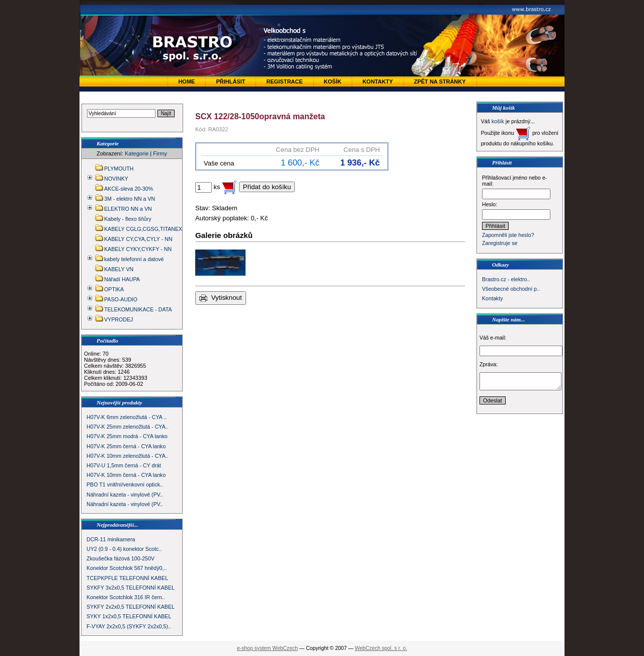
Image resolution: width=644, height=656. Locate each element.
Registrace (284, 81)
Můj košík (504, 108)
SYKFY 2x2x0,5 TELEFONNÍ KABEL (131, 607)
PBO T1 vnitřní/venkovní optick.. (125, 484)
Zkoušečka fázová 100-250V (120, 558)
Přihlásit (230, 81)
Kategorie (137, 153)
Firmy (160, 153)
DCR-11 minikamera (111, 539)
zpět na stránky (440, 81)
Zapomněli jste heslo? (508, 235)
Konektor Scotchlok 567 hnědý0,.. (127, 568)
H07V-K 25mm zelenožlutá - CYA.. (128, 427)
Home (186, 81)
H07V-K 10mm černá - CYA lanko (126, 475)
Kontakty (377, 81)
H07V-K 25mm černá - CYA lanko (126, 446)
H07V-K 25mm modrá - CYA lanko (127, 436)
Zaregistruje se (500, 243)
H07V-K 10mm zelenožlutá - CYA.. (128, 456)
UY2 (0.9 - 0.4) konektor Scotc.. (124, 549)
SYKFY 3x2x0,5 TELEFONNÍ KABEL (131, 588)
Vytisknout (221, 298)
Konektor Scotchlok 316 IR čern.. (126, 597)
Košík (333, 81)
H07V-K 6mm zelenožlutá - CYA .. (127, 417)
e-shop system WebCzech (267, 648)
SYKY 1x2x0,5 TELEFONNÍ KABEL (129, 616)
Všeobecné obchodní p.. (511, 289)
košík (498, 121)
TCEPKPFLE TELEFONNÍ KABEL (127, 578)
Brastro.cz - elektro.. (506, 279)
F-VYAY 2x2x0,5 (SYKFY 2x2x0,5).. (129, 626)
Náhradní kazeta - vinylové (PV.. (125, 495)
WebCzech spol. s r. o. (381, 648)
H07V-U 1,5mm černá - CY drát (124, 465)
